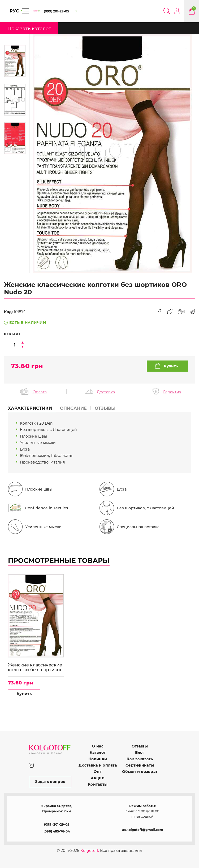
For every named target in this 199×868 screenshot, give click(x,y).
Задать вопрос (50, 782)
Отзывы (140, 746)
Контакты (98, 784)
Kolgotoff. (90, 851)
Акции (98, 778)
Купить (24, 694)
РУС (14, 11)
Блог (140, 753)
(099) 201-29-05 (57, 824)
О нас (98, 746)
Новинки (98, 759)
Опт (98, 772)
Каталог (98, 753)
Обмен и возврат (140, 772)
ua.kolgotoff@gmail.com (142, 830)
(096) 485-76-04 (57, 831)
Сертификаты (140, 765)
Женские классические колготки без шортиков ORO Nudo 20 (35, 667)
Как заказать (140, 759)
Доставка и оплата (98, 765)
